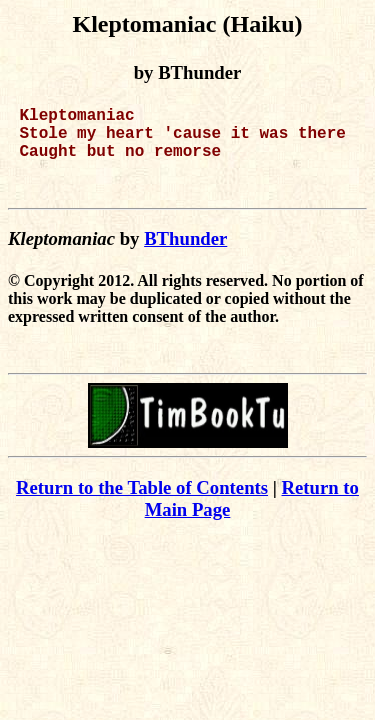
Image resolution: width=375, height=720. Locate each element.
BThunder (185, 258)
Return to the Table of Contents (142, 507)
